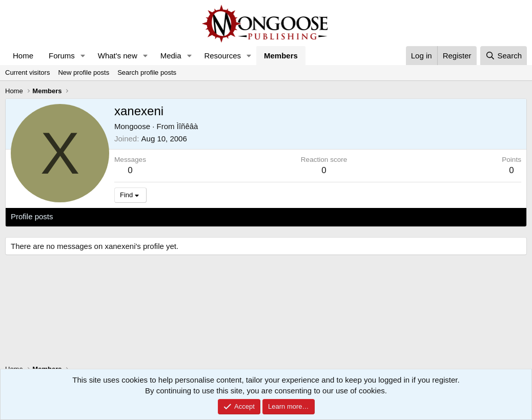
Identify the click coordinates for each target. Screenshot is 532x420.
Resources (222, 56)
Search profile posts (147, 72)
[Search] (504, 56)
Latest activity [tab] (87, 216)
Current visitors (27, 72)
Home (23, 56)
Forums (62, 56)
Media (171, 56)
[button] (83, 56)
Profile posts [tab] (32, 216)
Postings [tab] (135, 216)
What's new (118, 56)
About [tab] (170, 216)
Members (281, 56)
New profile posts (84, 72)
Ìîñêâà (188, 126)
